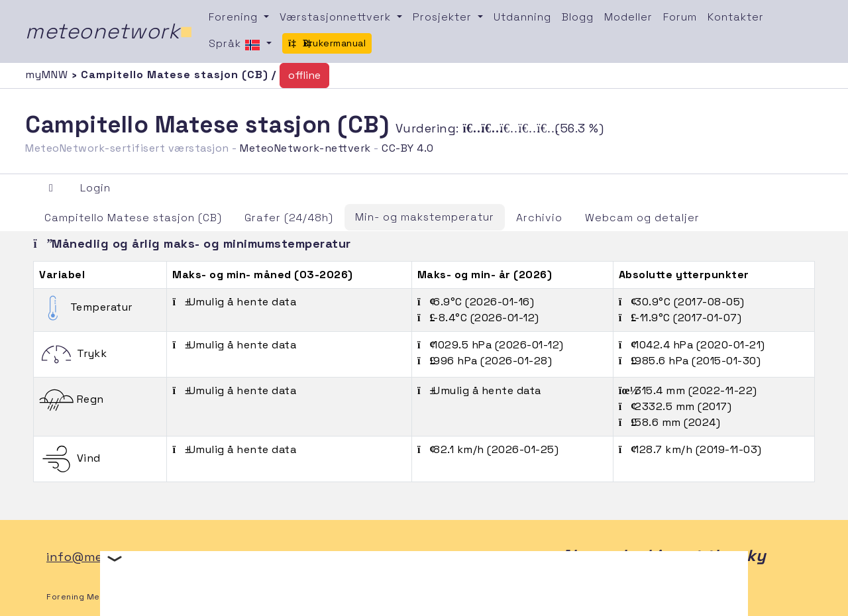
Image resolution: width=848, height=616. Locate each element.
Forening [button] (235, 17)
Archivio (539, 218)
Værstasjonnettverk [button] (337, 17)
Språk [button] (236, 44)
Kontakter (736, 17)
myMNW (48, 75)
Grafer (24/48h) (289, 218)
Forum (680, 17)
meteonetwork (109, 31)
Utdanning (522, 17)
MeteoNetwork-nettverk (305, 148)
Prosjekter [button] (444, 17)
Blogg (578, 17)
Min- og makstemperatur (425, 217)
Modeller (628, 17)
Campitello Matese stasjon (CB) (133, 218)
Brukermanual (327, 43)
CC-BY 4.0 (408, 148)
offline (304, 75)
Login (95, 188)
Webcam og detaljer (642, 218)
